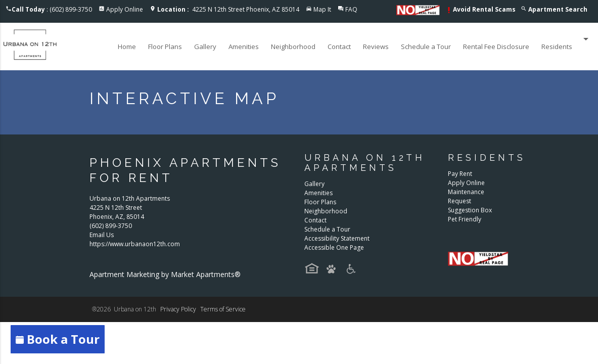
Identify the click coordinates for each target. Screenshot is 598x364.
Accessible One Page (334, 247)
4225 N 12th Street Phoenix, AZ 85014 (228, 9)
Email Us (102, 235)
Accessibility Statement (337, 238)
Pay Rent (460, 174)
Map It (322, 9)
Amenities (244, 47)
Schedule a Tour (426, 47)
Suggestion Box (470, 210)
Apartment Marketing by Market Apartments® (165, 274)
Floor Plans (165, 47)
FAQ (351, 9)
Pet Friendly (465, 219)
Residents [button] (567, 39)
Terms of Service (223, 309)
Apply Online (125, 9)
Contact (339, 47)
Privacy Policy (178, 309)
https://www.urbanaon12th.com (135, 244)
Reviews (376, 47)
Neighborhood (293, 47)
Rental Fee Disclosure (496, 47)
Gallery (205, 47)
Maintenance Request (466, 196)
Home (127, 47)
